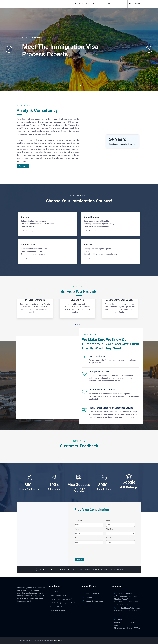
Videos (110, 4)
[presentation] (92, 551)
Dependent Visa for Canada (120, 300)
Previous (9, 49)
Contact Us (117, 4)
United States (28, 245)
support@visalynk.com (95, 601)
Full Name (78, 520)
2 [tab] (80, 85)
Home (68, 4)
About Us (74, 4)
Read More (23, 166)
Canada (25, 217)
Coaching (81, 4)
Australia (89, 245)
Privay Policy (58, 641)
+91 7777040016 (93, 594)
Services (88, 4)
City (76, 538)
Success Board (102, 4)
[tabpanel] (79, 49)
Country (109, 538)
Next (149, 49)
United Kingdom (92, 217)
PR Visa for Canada (35, 300)
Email (108, 520)
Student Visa (77, 300)
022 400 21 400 (92, 597)
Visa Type (110, 529)
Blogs (94, 4)
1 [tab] (78, 85)
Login (123, 4)
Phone (77, 529)
